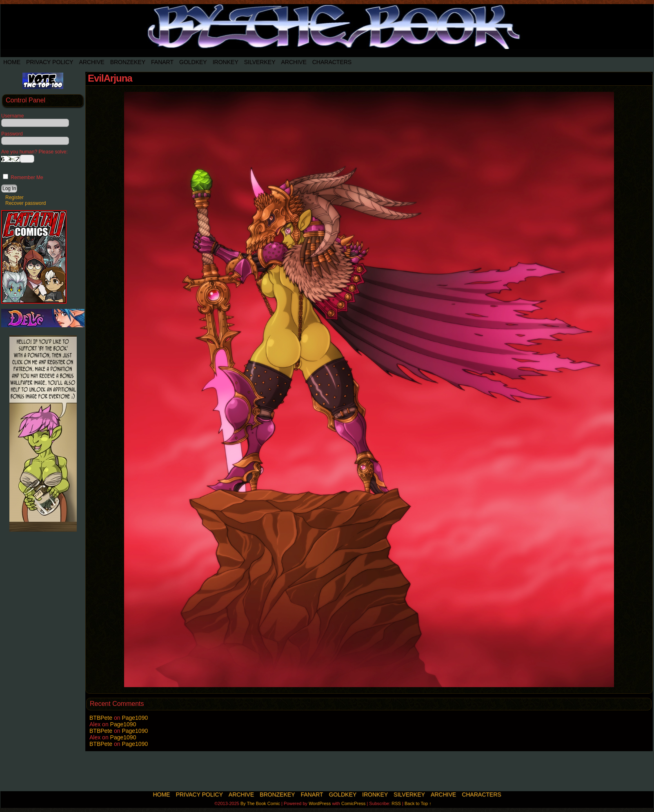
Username (12, 116)
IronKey (226, 62)
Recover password (26, 203)
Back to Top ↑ (418, 803)
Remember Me (23, 177)
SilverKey (260, 62)
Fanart (162, 62)
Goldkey (193, 62)
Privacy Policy (50, 62)
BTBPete (101, 718)
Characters (332, 62)
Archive (91, 62)
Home (12, 62)
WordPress (320, 803)
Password (12, 134)
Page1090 (135, 718)
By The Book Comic (260, 803)
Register (14, 197)
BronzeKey (128, 62)
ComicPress (353, 803)
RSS (396, 803)
